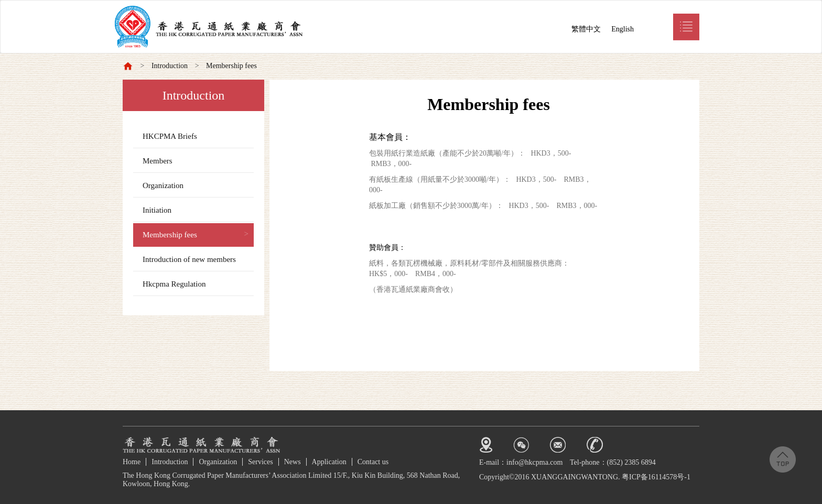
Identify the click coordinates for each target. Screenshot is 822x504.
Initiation (157, 210)
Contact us (373, 462)
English (623, 29)
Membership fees (231, 66)
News (293, 462)
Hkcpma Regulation (174, 284)
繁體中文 (586, 29)
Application (329, 462)
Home (132, 462)
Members (158, 161)
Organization (163, 185)
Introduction (170, 66)
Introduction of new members (189, 259)
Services (260, 462)
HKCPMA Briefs (170, 136)
